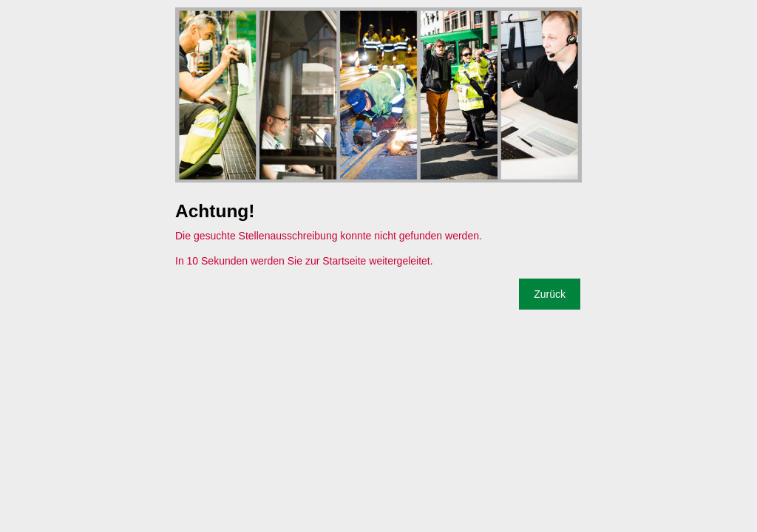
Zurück (550, 294)
